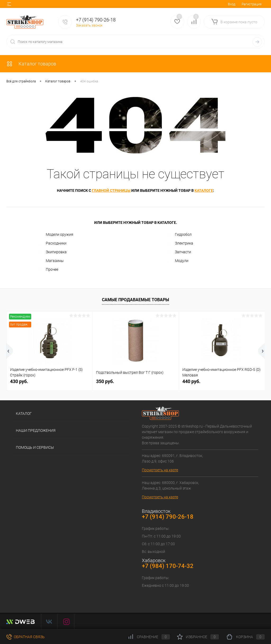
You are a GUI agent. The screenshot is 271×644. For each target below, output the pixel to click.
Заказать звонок (89, 25)
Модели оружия (56, 235)
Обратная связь (26, 637)
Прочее (48, 270)
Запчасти (179, 252)
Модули (178, 261)
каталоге (204, 190)
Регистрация (252, 4)
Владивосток (156, 511)
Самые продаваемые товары (135, 300)
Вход (232, 4)
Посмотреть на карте (160, 470)
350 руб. (105, 381)
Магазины (51, 261)
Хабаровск (154, 560)
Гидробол (179, 235)
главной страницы (111, 190)
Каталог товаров (31, 64)
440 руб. (191, 381)
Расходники (52, 243)
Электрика (180, 243)
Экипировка (52, 252)
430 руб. (19, 381)
